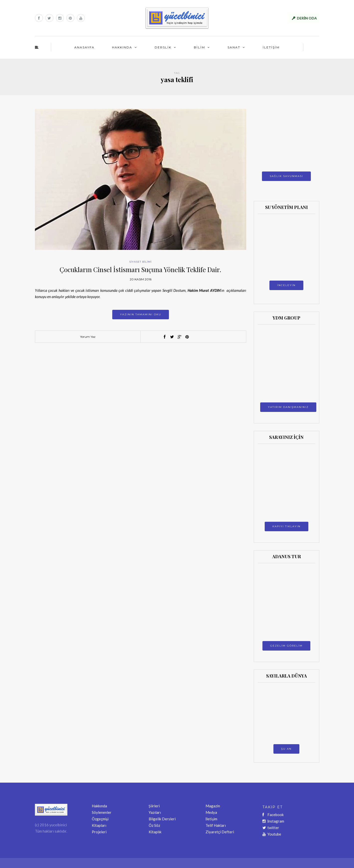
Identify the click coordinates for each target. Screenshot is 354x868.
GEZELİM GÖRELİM (286, 646)
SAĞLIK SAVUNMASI (286, 176)
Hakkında (99, 806)
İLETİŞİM (271, 47)
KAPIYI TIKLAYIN (287, 526)
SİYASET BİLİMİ (140, 262)
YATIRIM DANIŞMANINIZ (288, 407)
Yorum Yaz (88, 337)
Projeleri (99, 832)
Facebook (273, 815)
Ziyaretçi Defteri (220, 832)
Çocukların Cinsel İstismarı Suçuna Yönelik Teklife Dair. (140, 269)
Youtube (272, 834)
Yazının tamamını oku (141, 314)
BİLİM (199, 47)
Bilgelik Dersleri (162, 819)
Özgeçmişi (100, 819)
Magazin (213, 806)
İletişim (212, 819)
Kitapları (99, 825)
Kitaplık (155, 832)
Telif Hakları (216, 825)
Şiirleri (154, 806)
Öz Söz (154, 825)
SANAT (234, 47)
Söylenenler (102, 812)
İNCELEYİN (286, 285)
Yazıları (155, 812)
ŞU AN (286, 749)
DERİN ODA (307, 18)
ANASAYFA (84, 47)
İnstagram (273, 821)
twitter (271, 828)
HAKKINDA (122, 47)
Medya (211, 812)
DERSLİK (163, 47)
